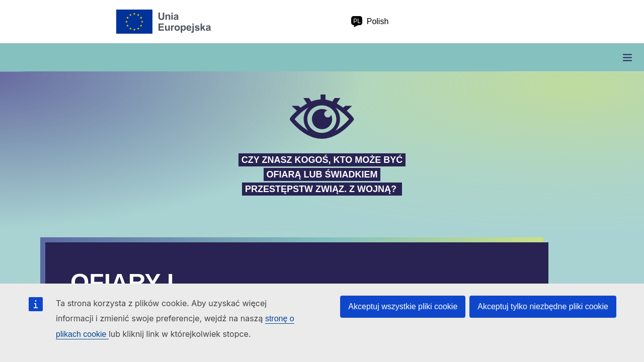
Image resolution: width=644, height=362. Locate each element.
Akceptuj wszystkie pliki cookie (403, 306)
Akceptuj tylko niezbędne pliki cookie (543, 306)
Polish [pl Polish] (370, 22)
